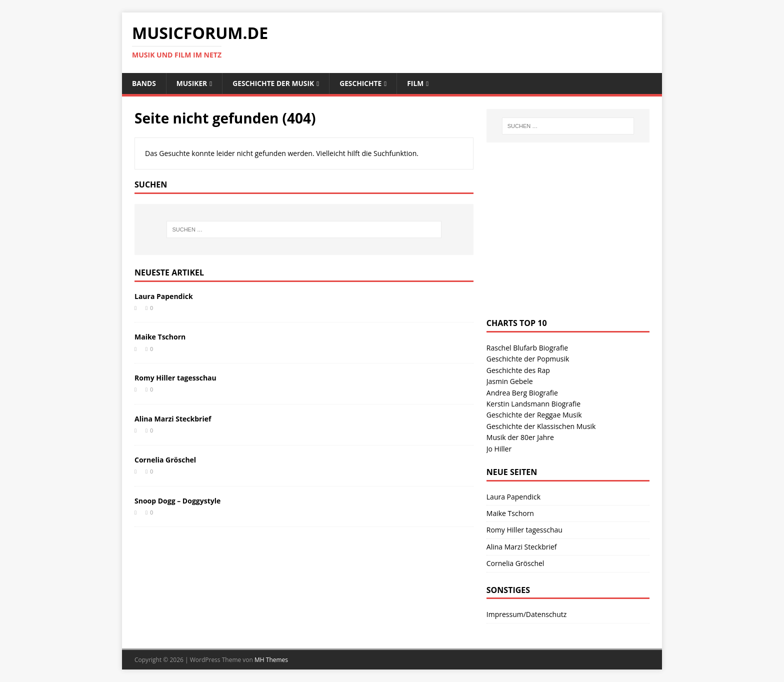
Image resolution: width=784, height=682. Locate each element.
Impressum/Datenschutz (527, 615)
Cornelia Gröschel (165, 460)
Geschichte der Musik (275, 83)
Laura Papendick (164, 296)
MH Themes (271, 660)
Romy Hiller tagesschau (175, 378)
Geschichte (363, 83)
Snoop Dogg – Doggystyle (177, 501)
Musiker (193, 83)
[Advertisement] (561, 240)
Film (419, 83)
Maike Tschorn (160, 337)
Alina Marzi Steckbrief (173, 419)
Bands (144, 83)
